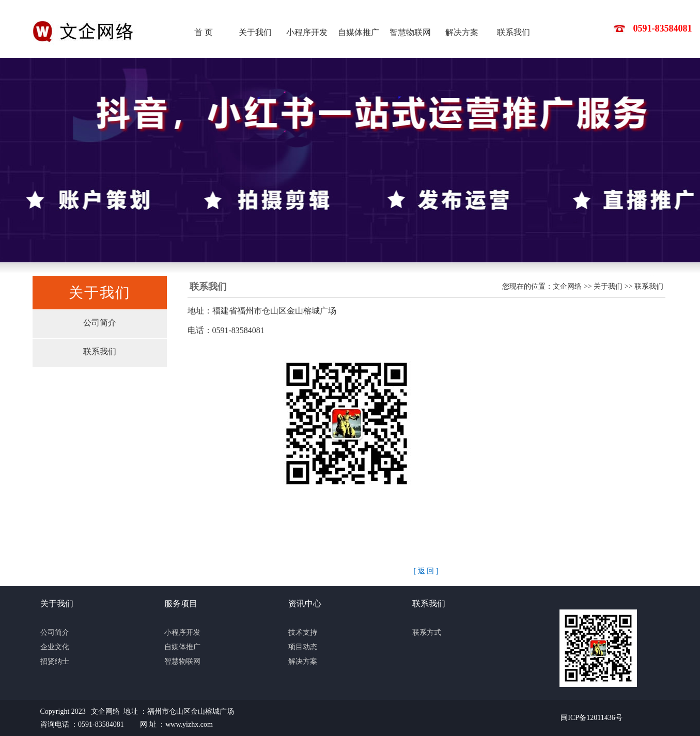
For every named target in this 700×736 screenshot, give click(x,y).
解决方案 (462, 32)
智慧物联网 (410, 32)
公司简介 (100, 323)
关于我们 (255, 32)
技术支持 (303, 632)
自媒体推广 (359, 32)
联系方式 (427, 632)
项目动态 (303, 647)
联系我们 (514, 32)
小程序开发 (307, 32)
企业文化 (55, 647)
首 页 (204, 32)
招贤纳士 (55, 661)
